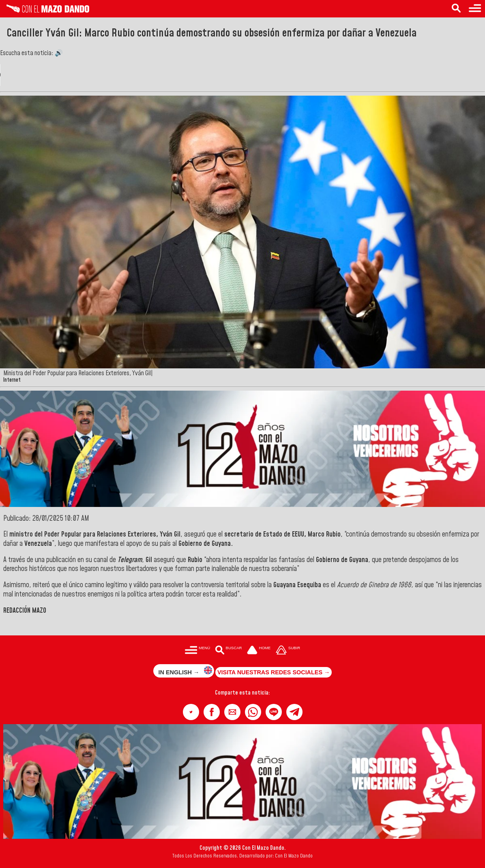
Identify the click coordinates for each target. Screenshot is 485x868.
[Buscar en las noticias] (456, 9)
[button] (191, 712)
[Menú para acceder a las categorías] (475, 9)
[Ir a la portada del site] (259, 651)
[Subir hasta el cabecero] (288, 651)
